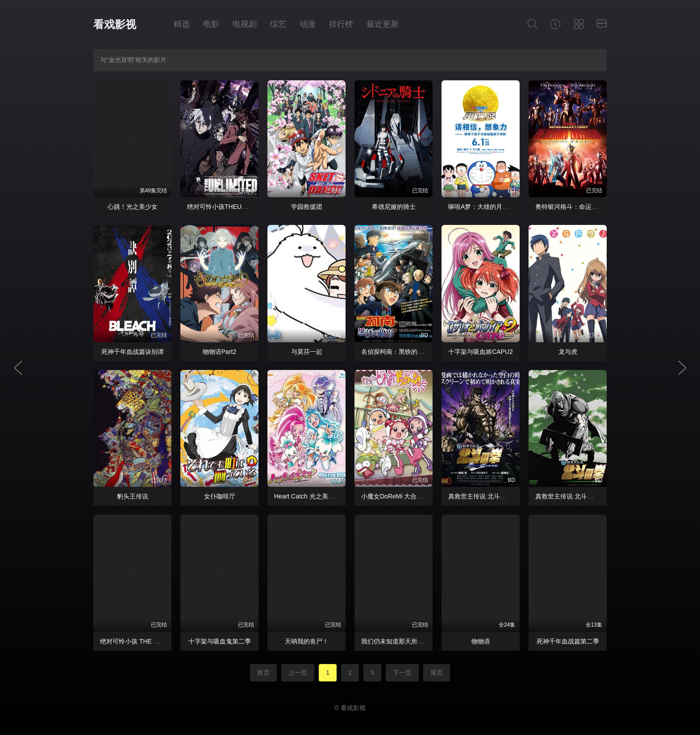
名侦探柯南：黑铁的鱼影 (396, 352)
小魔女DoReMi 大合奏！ (395, 496)
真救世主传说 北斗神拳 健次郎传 (494, 496)
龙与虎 (568, 352)
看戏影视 (115, 24)
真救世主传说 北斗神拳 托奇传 (578, 496)
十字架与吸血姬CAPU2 (481, 352)
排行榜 (341, 24)
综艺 (278, 24)
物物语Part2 (219, 352)
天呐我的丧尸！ (307, 641)
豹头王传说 (133, 496)
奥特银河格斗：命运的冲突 (573, 207)
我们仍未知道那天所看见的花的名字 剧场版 (421, 641)
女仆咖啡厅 (220, 496)
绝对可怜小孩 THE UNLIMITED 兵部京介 (157, 641)
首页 (263, 673)
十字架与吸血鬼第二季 (220, 641)
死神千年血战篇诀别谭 (133, 352)
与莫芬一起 (307, 352)
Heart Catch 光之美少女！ (310, 496)
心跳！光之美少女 (133, 207)
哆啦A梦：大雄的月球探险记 (488, 207)
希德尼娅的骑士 (394, 207)
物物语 (481, 641)
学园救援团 (307, 207)
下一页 (402, 673)
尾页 (437, 673)
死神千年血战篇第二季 (568, 641)
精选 (182, 24)
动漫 (308, 24)
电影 (211, 24)
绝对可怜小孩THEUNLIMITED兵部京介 (241, 207)
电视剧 (245, 24)
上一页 (298, 673)
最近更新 (383, 24)
